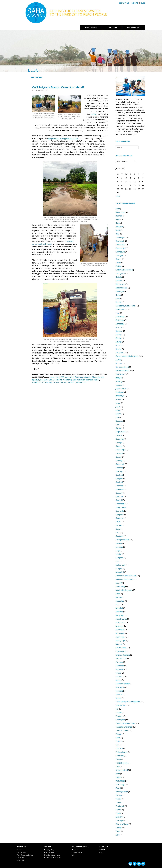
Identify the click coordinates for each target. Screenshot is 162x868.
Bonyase (119, 227)
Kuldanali (120, 536)
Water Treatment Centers (25, 855)
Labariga (119, 547)
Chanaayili (120, 241)
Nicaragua (120, 630)
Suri (117, 709)
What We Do (91, 27)
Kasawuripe (121, 450)
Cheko (118, 263)
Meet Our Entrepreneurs (126, 576)
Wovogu (119, 795)
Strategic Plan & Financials (53, 858)
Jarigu (118, 403)
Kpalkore (119, 486)
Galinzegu (120, 320)
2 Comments (81, 382)
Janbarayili (120, 396)
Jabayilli (119, 378)
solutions (36, 382)
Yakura (119, 799)
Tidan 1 (119, 741)
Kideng (119, 457)
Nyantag (119, 644)
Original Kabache (123, 655)
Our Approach (21, 852)
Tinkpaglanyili (121, 752)
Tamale (63, 382)
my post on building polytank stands (63, 138)
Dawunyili (120, 291)
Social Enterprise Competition (128, 702)
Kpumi (118, 522)
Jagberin (119, 385)
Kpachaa (119, 468)
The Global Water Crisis (125, 723)
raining (94, 114)
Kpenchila (120, 511)
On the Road (121, 648)
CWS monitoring (67, 377)
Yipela (118, 813)
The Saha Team (122, 730)
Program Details (77, 852)
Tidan (118, 738)
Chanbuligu (120, 245)
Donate (135, 3)
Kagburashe (121, 432)
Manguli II (120, 572)
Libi (50, 380)
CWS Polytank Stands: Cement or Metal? (58, 87)
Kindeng (119, 461)
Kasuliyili (119, 453)
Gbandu (88, 377)
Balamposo (120, 212)
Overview (20, 850)
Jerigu (118, 410)
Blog (143, 3)
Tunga (118, 759)
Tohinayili (120, 756)
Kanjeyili (119, 443)
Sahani (118, 673)
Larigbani (120, 558)
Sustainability (21, 858)
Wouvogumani (122, 792)
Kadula (119, 425)
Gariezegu (79, 377)
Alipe (118, 209)
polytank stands (93, 380)
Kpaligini (119, 482)
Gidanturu (120, 353)
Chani (118, 259)
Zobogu (119, 828)
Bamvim (119, 216)
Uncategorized (122, 770)
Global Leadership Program (57, 374)
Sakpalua (119, 676)
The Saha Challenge (124, 727)
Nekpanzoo (120, 622)
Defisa (118, 295)
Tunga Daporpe (122, 763)
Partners (119, 662)
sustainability (46, 382)
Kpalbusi (36, 380)
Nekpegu (119, 626)
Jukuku (119, 414)
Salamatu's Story (123, 684)
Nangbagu (120, 615)
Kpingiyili (119, 515)
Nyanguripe (121, 640)
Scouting (119, 691)
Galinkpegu (120, 317)
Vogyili (118, 777)
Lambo (119, 554)
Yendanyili (120, 806)
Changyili (119, 255)
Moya (118, 594)
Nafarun (119, 597)
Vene (118, 774)
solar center (121, 705)
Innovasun (120, 374)
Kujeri (118, 529)
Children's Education (124, 270)
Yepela (118, 810)
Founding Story (49, 850)
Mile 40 (119, 583)
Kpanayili (44, 380)
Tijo (117, 745)
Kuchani (119, 525)
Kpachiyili (120, 471)
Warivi (118, 788)
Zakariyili (119, 817)
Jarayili (101, 377)
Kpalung (119, 493)
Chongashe (120, 273)
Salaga (118, 680)
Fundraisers (121, 309)
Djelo (118, 299)
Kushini (119, 543)
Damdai (119, 281)
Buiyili (118, 230)
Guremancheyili (122, 367)
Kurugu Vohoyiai (123, 540)
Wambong (120, 784)
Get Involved (134, 27)
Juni (117, 417)
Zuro (118, 835)
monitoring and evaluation (74, 380)
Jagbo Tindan (121, 389)
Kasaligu (119, 446)
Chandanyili (121, 248)
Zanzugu (119, 820)
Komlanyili (120, 464)
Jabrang (119, 381)
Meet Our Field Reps (124, 579)
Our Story (112, 27)
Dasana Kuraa (121, 288)
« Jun (118, 196)
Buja (118, 234)
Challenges (120, 237)
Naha (118, 604)
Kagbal (118, 428)
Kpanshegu (120, 504)
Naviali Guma (121, 619)
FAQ (73, 855)
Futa (118, 313)
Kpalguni (119, 479)
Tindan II (70, 382)
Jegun (118, 407)
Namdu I (119, 608)
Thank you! (120, 720)
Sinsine (119, 698)
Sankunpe (120, 687)
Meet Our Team (49, 852)
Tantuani (119, 716)
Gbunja (119, 342)
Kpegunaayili (121, 507)
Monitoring (96, 374)
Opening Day (121, 651)
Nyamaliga (120, 637)
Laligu (118, 551)
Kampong (120, 439)
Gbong (118, 335)
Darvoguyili (120, 284)
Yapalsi (119, 802)
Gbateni (119, 331)
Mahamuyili (121, 565)
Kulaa (118, 533)
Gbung (118, 338)
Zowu (118, 831)
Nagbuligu (120, 601)
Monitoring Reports (124, 590)
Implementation (80, 374)
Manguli (119, 569)
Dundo (119, 302)
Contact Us (124, 3)
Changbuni (120, 252)
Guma (118, 360)
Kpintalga (120, 518)
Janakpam (120, 392)
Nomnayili (120, 633)
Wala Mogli (120, 781)
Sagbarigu (120, 669)
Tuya (118, 766)
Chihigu (119, 266)
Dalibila (119, 277)
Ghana (95, 377)
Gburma (119, 345)
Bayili (118, 219)
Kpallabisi (120, 489)
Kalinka (119, 435)
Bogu (118, 223)
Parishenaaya (121, 658)
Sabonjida (120, 666)
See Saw (119, 694)
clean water (55, 377)
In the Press (21, 860)
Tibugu (119, 734)
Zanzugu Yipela (122, 824)
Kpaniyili (119, 500)
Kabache (119, 421)
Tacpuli (56, 382)
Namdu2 (119, 612)
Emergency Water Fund (125, 306)
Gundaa (119, 363)
